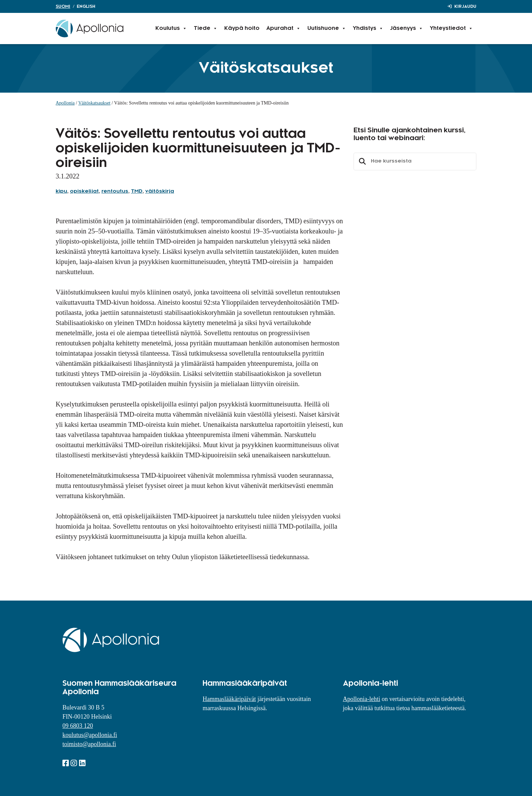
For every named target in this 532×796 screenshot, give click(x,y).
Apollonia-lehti (362, 699)
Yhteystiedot (451, 29)
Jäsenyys (407, 29)
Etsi (361, 162)
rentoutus (115, 191)
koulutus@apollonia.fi (90, 735)
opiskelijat (84, 191)
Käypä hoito (242, 28)
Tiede (206, 29)
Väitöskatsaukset (94, 103)
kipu (61, 191)
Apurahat (283, 29)
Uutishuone (327, 29)
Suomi (63, 6)
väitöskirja (160, 191)
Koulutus (171, 29)
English (86, 6)
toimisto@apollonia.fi (89, 744)
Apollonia (65, 103)
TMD (137, 191)
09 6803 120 (78, 726)
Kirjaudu (465, 6)
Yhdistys (368, 29)
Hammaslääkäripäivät (229, 699)
